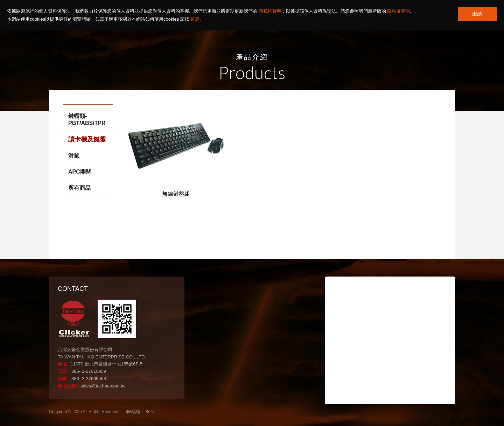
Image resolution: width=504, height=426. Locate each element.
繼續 (477, 14)
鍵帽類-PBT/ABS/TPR (87, 120)
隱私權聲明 (270, 11)
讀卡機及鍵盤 (87, 139)
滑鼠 (74, 156)
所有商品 (79, 188)
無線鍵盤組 (176, 194)
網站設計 (134, 412)
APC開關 (80, 172)
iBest (149, 412)
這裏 (195, 19)
